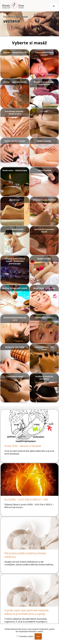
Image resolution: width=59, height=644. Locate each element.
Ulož (38, 636)
